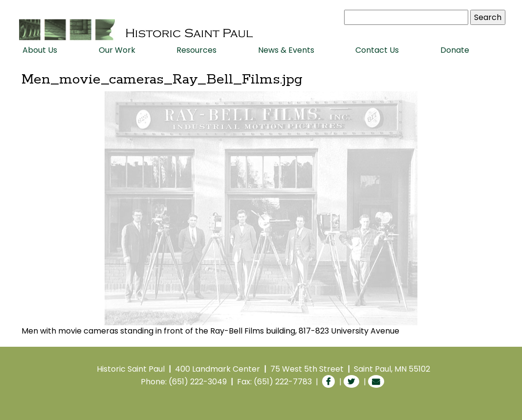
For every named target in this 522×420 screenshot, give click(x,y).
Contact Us (377, 50)
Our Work (117, 50)
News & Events (286, 50)
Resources (196, 50)
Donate (455, 50)
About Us (40, 50)
